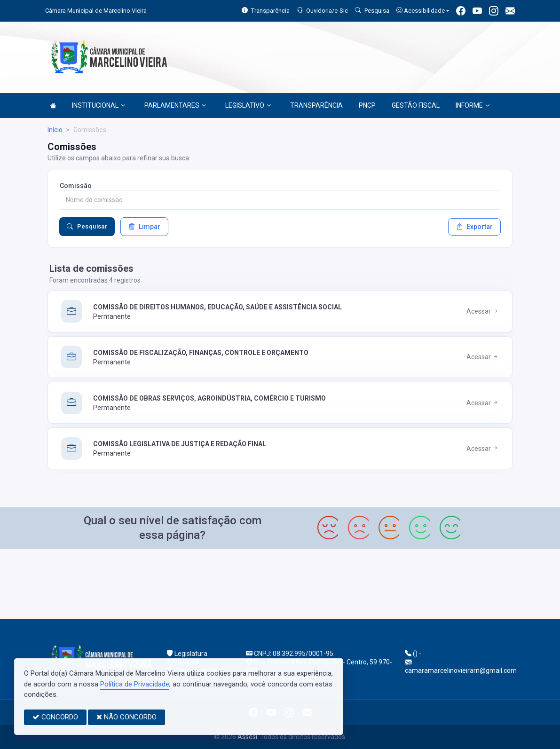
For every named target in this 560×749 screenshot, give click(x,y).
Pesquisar (87, 227)
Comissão (76, 186)
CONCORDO (55, 717)
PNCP (367, 105)
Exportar (474, 227)
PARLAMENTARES (175, 105)
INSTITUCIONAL (99, 105)
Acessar (483, 311)
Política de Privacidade (135, 684)
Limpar (144, 227)
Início (55, 130)
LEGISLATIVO (248, 105)
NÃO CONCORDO (126, 717)
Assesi (247, 737)
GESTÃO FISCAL (416, 105)
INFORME (473, 105)
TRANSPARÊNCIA (316, 105)
